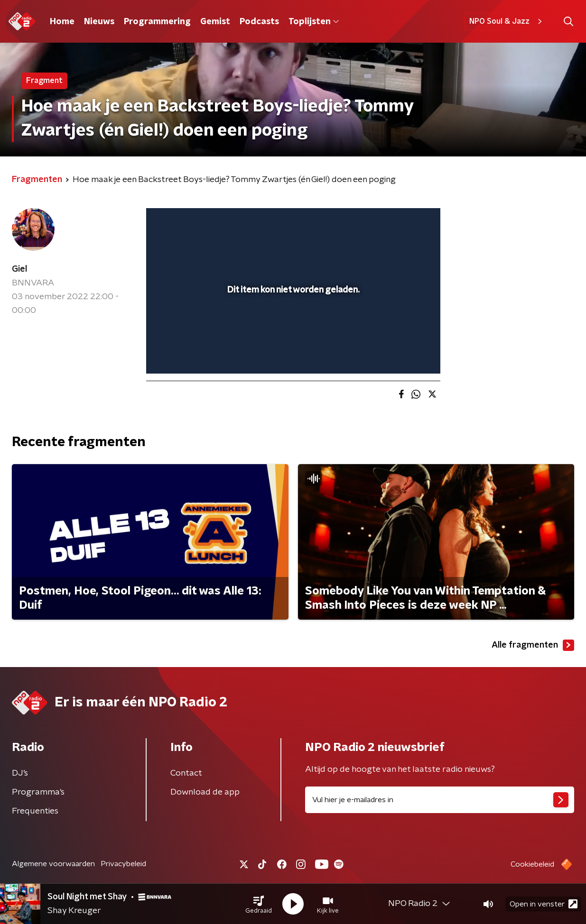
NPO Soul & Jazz (507, 21)
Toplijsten (314, 22)
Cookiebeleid (532, 864)
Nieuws (99, 22)
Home (62, 22)
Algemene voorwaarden (53, 864)
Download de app (205, 792)
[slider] (292, 327)
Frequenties (35, 811)
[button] (259, 904)
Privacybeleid (123, 864)
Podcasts (259, 22)
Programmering (157, 22)
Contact (186, 773)
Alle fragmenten (533, 645)
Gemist (215, 22)
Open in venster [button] (544, 904)
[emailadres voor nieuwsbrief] (440, 800)
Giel (19, 269)
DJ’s (20, 773)
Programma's (38, 792)
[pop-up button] (398, 353)
